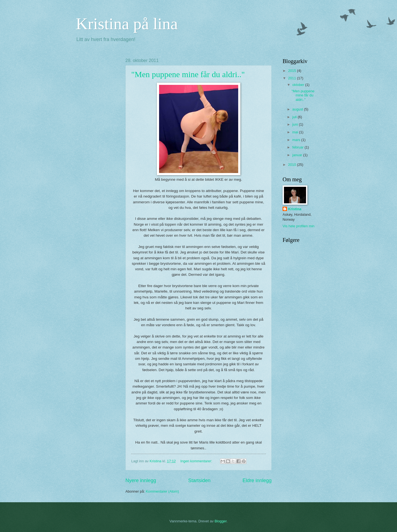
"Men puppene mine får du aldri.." (188, 74)
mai (296, 132)
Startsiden (199, 480)
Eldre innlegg (257, 480)
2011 (293, 78)
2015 (293, 71)
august (298, 109)
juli (295, 117)
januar (298, 155)
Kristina (295, 209)
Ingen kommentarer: (197, 461)
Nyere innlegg (141, 480)
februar (298, 147)
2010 (293, 165)
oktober (299, 85)
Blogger (221, 521)
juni (296, 124)
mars (297, 140)
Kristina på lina (127, 24)
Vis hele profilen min (299, 226)
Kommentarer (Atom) (162, 491)
